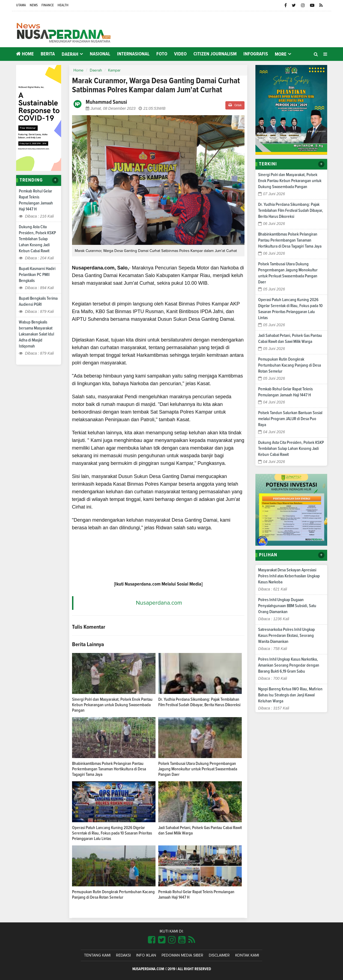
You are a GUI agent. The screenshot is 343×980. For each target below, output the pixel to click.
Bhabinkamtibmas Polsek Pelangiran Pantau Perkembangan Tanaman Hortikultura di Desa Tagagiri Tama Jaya (109, 769)
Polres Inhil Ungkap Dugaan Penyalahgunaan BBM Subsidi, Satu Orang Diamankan (287, 606)
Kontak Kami (247, 955)
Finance (48, 5)
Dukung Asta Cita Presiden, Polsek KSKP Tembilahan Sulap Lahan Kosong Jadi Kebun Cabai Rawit (37, 239)
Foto (162, 54)
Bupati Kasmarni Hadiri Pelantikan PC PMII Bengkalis (37, 275)
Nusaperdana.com (159, 603)
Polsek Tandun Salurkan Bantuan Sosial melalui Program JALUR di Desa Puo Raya (290, 419)
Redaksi (123, 955)
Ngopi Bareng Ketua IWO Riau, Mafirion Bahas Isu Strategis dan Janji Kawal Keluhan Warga (290, 695)
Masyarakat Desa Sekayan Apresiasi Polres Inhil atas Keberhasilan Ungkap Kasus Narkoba (289, 576)
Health (63, 5)
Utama (21, 5)
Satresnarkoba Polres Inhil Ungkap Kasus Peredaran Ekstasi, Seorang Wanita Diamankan (287, 635)
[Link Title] (152, 940)
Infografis (256, 54)
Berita (48, 54)
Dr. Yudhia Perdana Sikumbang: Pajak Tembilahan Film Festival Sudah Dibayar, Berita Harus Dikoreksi (291, 210)
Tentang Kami (97, 955)
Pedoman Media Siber (182, 955)
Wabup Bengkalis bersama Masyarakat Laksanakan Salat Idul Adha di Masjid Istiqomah (36, 334)
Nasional (100, 54)
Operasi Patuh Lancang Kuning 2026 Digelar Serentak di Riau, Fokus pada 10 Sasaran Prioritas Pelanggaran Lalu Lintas (112, 833)
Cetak (235, 105)
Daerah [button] (70, 54)
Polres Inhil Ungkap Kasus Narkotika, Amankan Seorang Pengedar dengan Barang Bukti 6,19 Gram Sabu (289, 665)
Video (180, 54)
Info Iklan (146, 955)
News (34, 5)
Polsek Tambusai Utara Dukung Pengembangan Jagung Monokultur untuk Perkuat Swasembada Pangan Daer (198, 769)
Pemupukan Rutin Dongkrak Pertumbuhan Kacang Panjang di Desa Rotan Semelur (290, 365)
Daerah (96, 70)
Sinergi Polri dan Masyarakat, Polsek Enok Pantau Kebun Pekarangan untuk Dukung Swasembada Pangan (112, 705)
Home (25, 54)
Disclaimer (219, 955)
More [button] (281, 54)
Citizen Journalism (215, 54)
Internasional (133, 54)
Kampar (114, 70)
